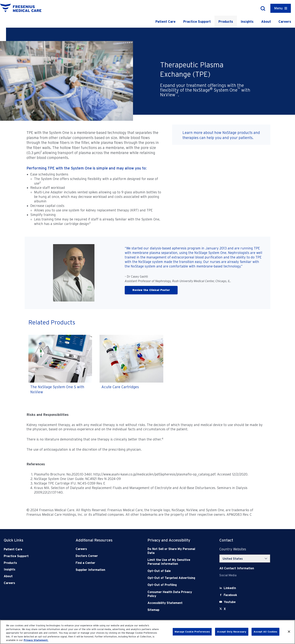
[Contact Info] (237, 568)
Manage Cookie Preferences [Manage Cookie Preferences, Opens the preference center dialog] (192, 632)
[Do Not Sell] (173, 551)
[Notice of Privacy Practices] (173, 562)
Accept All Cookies (265, 632)
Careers (285, 22)
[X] (225, 609)
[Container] (281, 8)
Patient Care (165, 22)
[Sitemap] (173, 610)
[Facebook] (230, 595)
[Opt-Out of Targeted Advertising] (173, 578)
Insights (247, 22)
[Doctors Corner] (101, 556)
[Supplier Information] (101, 570)
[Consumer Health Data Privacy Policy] (173, 594)
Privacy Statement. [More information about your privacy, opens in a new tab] (36, 640)
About (266, 22)
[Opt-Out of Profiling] (173, 585)
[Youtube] (230, 602)
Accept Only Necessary (232, 632)
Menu (278, 8)
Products (226, 22)
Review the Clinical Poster (151, 290)
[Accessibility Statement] (173, 603)
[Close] (289, 632)
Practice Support (197, 22)
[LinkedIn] (230, 588)
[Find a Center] (101, 563)
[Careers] (101, 549)
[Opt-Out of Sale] (173, 571)
